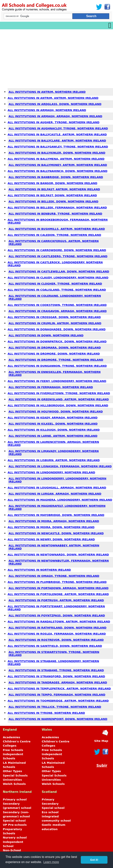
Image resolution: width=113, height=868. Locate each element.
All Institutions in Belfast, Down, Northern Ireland (52, 195)
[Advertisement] (56, 58)
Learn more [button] (51, 862)
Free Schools (13, 750)
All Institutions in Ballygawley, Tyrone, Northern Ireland (58, 147)
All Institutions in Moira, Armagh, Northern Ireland (54, 521)
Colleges (10, 746)
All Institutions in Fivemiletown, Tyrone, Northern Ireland (59, 393)
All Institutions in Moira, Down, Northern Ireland (51, 527)
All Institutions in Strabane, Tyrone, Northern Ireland (56, 670)
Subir (102, 766)
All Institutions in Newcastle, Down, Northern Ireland (56, 533)
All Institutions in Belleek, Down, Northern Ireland (53, 201)
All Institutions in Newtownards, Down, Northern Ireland (58, 555)
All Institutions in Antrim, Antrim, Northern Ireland (53, 98)
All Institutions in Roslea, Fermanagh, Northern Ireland (57, 634)
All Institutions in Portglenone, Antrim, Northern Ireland (58, 594)
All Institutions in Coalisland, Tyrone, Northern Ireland (57, 290)
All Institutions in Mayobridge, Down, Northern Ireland (56, 515)
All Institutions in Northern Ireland (39, 570)
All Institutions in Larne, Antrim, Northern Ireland (53, 436)
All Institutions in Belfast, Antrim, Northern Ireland (54, 189)
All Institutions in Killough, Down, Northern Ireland (54, 430)
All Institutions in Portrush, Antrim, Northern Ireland (56, 600)
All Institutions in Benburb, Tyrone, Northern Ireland (55, 214)
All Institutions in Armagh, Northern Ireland (47, 110)
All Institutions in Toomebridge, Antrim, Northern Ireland (58, 701)
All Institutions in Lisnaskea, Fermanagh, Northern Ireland (60, 466)
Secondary (50, 804)
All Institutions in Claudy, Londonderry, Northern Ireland (58, 278)
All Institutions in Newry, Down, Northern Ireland (51, 539)
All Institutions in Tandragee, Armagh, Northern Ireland (58, 682)
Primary (48, 800)
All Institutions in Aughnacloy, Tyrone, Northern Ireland (58, 128)
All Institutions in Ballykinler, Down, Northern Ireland (57, 153)
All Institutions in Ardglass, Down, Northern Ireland (55, 104)
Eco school (50, 812)
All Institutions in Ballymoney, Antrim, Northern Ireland (58, 165)
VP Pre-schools (15, 825)
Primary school (15, 800)
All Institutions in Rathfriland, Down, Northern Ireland (58, 628)
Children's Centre (17, 741)
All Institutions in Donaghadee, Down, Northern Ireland (57, 329)
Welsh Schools (14, 784)
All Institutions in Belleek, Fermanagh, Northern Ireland (57, 208)
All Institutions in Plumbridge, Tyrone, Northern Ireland (57, 582)
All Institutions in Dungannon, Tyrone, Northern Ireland (57, 366)
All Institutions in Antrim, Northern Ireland (47, 92)
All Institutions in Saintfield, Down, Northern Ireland (55, 646)
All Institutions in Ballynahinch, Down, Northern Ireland (58, 171)
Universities (12, 780)
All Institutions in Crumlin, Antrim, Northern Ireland (55, 323)
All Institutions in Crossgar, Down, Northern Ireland (54, 317)
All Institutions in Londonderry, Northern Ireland (51, 472)
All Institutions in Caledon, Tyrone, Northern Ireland (54, 235)
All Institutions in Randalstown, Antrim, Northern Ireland (59, 622)
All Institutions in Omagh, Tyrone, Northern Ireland (54, 576)
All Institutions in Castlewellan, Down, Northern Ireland (59, 272)
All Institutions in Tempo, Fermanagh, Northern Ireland (57, 695)
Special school (14, 821)
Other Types (12, 771)
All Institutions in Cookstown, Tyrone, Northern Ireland (57, 305)
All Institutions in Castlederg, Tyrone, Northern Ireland (58, 256)
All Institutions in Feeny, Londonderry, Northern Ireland (57, 381)
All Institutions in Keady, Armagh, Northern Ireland (53, 418)
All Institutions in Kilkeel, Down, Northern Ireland (53, 424)
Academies (12, 737)
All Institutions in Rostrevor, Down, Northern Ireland (56, 640)
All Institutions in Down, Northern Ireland (46, 335)
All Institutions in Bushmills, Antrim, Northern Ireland (57, 229)
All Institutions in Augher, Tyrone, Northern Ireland (54, 122)
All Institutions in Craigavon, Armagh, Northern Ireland (58, 311)
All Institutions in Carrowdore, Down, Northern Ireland (57, 250)
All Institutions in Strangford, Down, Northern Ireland (56, 676)
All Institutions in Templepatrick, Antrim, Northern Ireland (59, 689)
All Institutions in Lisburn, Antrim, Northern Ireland (54, 460)
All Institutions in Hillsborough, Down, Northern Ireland (58, 405)
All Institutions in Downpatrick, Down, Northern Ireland (57, 342)
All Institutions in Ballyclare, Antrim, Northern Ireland (57, 141)
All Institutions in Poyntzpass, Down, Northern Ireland (57, 616)
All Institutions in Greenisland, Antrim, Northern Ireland (59, 399)
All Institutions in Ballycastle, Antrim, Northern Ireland (57, 135)
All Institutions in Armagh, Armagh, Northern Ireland (55, 116)
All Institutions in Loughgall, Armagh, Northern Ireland (57, 488)
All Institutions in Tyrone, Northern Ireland (46, 713)
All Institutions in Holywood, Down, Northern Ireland (56, 412)
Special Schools (15, 776)
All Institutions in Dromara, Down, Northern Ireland (55, 348)
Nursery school (15, 838)
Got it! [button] (94, 860)
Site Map (101, 741)
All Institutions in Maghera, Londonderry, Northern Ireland (60, 500)
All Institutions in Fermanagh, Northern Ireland (51, 387)
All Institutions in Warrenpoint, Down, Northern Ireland (58, 719)
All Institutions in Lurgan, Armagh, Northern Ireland (55, 494)
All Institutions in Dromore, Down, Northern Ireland (54, 354)
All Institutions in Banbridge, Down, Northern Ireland (56, 177)
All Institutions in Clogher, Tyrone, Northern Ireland (55, 284)
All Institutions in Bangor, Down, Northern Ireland (52, 183)
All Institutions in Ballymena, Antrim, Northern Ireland (56, 159)
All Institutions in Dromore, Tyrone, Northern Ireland (56, 360)
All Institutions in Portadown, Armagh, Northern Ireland (59, 588)
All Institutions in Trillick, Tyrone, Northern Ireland (55, 707)
